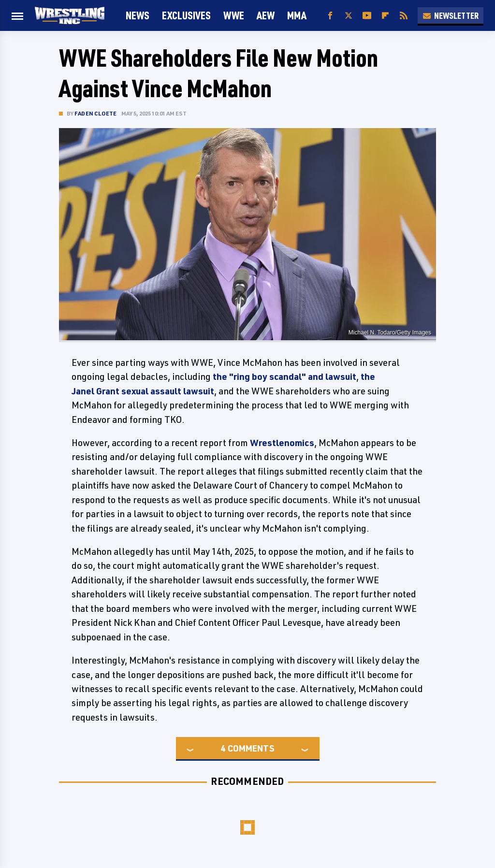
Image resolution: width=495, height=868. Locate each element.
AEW (266, 15)
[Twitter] (349, 16)
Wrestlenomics (282, 443)
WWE (234, 15)
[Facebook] (330, 16)
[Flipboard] (385, 16)
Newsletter (451, 15)
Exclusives (186, 15)
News (138, 15)
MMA (297, 15)
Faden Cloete (95, 113)
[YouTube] (367, 16)
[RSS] (404, 16)
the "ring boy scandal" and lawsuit (284, 376)
